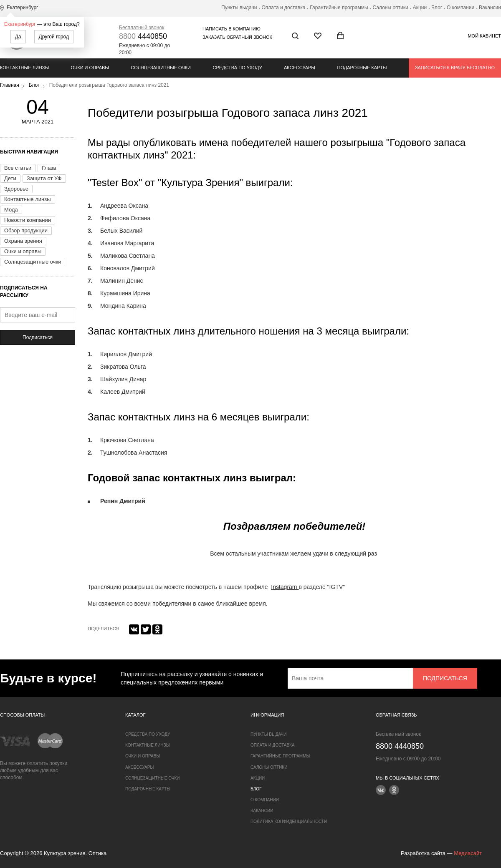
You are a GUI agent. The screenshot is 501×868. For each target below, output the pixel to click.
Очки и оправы (90, 68)
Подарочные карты (362, 68)
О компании (461, 8)
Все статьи (18, 168)
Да (18, 37)
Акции (420, 8)
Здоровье (16, 189)
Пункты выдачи (239, 8)
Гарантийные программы (339, 8)
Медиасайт (468, 853)
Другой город (54, 37)
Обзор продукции (26, 230)
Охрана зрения (23, 241)
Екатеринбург (20, 24)
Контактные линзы (24, 68)
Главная (10, 85)
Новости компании (28, 220)
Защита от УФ (44, 178)
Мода (11, 210)
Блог (437, 8)
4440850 (143, 36)
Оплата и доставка (283, 8)
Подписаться (38, 337)
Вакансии (490, 8)
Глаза (49, 168)
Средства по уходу (237, 68)
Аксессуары (300, 68)
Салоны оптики (391, 8)
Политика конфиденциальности (289, 821)
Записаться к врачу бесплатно (455, 68)
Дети (10, 178)
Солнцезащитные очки (161, 68)
